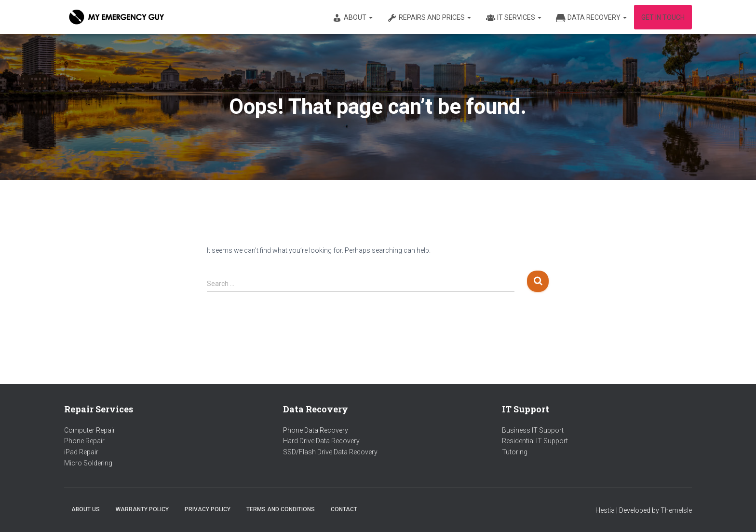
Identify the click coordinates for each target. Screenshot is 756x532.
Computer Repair (90, 430)
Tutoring (515, 452)
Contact (344, 509)
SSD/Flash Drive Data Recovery (330, 452)
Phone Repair (84, 441)
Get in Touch (663, 17)
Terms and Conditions (281, 509)
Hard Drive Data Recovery (321, 441)
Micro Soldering (88, 463)
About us (86, 509)
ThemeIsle (676, 510)
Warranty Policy (142, 509)
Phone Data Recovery (316, 430)
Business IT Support (533, 430)
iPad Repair (81, 452)
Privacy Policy (208, 509)
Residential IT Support (535, 441)
